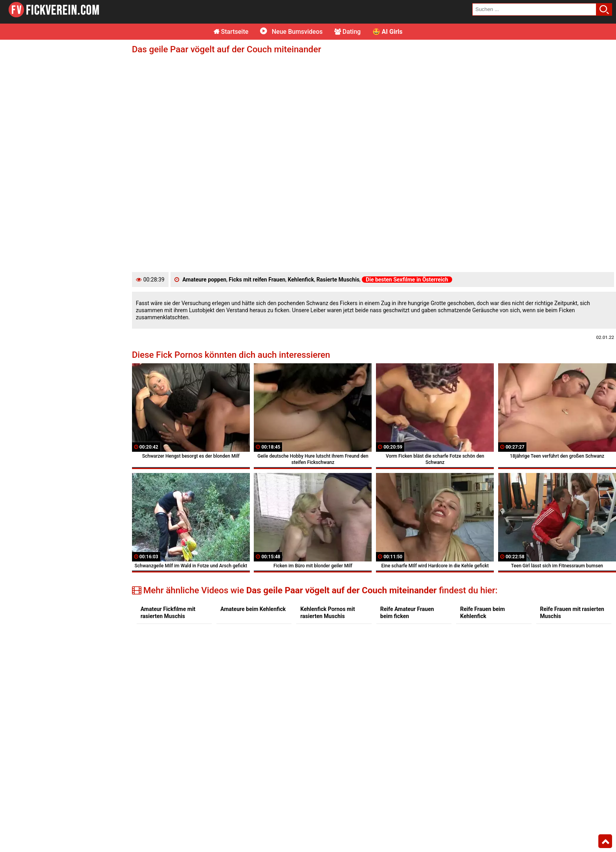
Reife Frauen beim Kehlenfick (482, 613)
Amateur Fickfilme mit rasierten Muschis (168, 613)
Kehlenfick (301, 280)
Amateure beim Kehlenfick (253, 609)
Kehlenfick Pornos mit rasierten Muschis (327, 613)
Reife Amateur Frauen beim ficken (407, 613)
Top (605, 841)
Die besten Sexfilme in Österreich (407, 280)
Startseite (231, 32)
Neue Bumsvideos (291, 32)
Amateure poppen (204, 280)
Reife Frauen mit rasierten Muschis (572, 613)
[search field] (534, 9)
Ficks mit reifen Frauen (257, 280)
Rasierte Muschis (338, 280)
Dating (347, 32)
